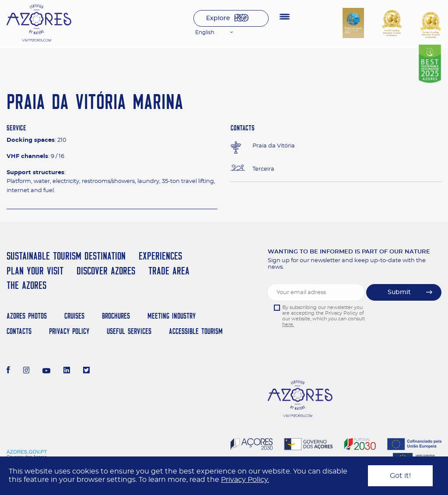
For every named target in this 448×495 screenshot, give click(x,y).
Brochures (116, 316)
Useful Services (129, 331)
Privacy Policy (69, 331)
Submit (399, 292)
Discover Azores (106, 271)
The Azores (26, 285)
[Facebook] (8, 371)
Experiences (160, 256)
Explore (218, 18)
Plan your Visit (35, 271)
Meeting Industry (171, 316)
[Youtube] (46, 371)
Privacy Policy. (245, 480)
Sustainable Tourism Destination (66, 256)
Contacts (19, 331)
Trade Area (169, 271)
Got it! (400, 476)
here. (288, 325)
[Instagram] (26, 371)
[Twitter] (86, 371)
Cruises (74, 316)
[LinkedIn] (67, 371)
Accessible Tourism (196, 331)
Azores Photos (27, 316)
